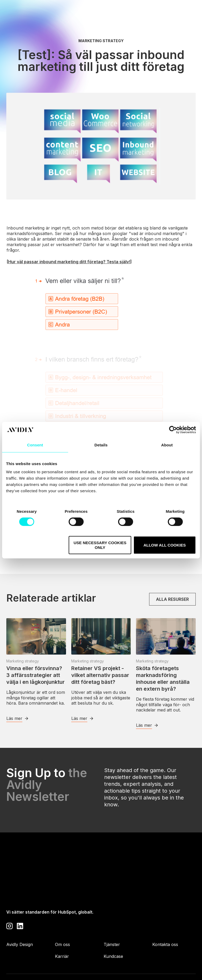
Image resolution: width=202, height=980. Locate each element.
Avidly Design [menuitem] (20, 914)
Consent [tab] (35, 445)
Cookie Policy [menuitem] (64, 960)
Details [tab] (101, 445)
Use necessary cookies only (100, 545)
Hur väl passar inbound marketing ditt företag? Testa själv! (69, 262)
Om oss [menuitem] (62, 914)
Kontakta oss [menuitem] (165, 914)
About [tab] (167, 445)
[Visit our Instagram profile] (9, 895)
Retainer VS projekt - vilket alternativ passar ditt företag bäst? (100, 675)
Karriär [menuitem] (62, 926)
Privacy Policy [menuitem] (21, 960)
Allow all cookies (165, 545)
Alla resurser (172, 599)
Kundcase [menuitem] (113, 926)
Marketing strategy (101, 41)
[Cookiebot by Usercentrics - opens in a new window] (173, 430)
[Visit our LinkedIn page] (20, 895)
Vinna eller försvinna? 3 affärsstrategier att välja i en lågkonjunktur (36, 675)
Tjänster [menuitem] (112, 914)
